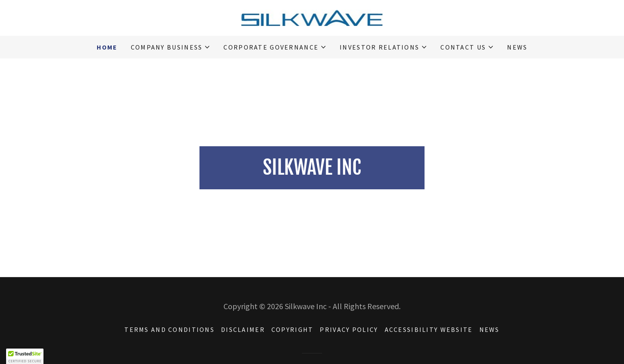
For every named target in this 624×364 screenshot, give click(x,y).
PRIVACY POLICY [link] (349, 329)
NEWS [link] (517, 47)
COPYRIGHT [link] (292, 329)
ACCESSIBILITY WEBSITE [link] (429, 329)
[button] (171, 47)
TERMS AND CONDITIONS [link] (169, 329)
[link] (312, 17)
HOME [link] (107, 47)
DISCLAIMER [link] (243, 329)
